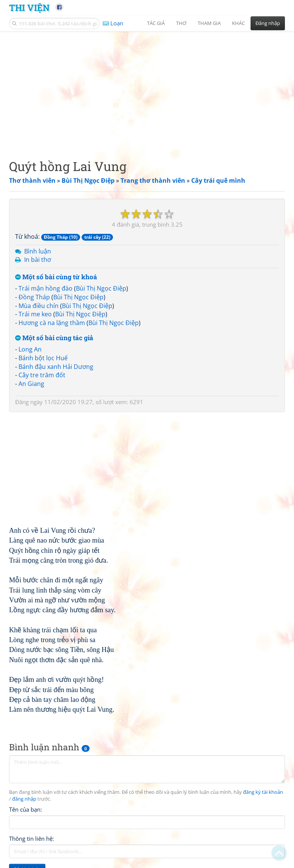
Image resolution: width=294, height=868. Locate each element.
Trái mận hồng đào (46, 288)
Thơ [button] (181, 23)
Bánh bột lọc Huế (43, 358)
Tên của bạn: (26, 809)
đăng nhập (24, 799)
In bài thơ (38, 260)
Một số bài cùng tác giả (54, 338)
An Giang (31, 384)
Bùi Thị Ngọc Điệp (101, 288)
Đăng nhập (268, 23)
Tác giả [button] (156, 23)
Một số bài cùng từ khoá (56, 277)
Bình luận (38, 251)
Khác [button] (238, 23)
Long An (30, 349)
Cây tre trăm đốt (42, 375)
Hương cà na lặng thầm (52, 323)
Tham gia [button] (209, 23)
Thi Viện (29, 7)
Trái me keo (35, 314)
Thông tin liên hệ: (32, 838)
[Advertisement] (147, 89)
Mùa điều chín (39, 306)
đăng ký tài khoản (263, 792)
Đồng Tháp (34, 297)
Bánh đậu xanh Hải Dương (56, 367)
